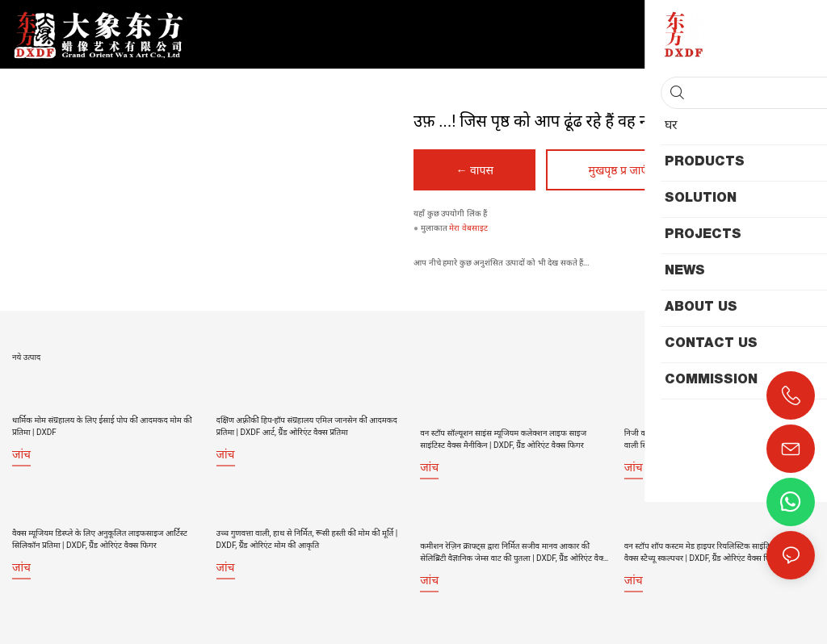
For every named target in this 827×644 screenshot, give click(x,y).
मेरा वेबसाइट (468, 229)
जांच (21, 454)
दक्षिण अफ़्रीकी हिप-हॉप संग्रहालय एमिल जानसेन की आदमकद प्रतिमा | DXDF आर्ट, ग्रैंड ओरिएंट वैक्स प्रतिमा (307, 425)
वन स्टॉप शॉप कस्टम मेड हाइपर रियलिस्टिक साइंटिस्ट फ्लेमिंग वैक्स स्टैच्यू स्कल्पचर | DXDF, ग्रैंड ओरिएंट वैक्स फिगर (712, 535)
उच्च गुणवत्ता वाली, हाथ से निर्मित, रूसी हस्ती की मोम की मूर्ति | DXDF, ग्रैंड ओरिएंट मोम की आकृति (307, 535)
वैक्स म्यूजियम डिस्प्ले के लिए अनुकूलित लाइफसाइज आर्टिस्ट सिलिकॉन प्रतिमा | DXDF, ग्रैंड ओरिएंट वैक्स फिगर (100, 535)
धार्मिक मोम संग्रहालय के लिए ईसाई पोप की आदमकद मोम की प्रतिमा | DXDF (102, 425)
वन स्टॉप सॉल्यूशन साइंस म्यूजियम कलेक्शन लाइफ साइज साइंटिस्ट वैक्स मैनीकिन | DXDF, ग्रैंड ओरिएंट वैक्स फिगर (503, 425)
